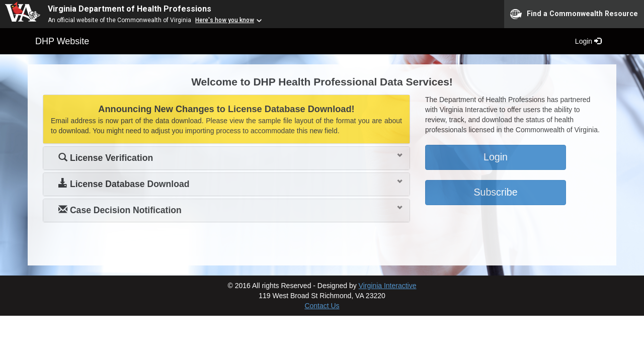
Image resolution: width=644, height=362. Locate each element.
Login (588, 41)
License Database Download (124, 184)
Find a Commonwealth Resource (574, 14)
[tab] (226, 158)
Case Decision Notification (120, 210)
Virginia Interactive (388, 286)
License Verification (106, 158)
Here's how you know (225, 20)
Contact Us (322, 306)
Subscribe (495, 192)
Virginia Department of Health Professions (130, 9)
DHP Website (62, 41)
